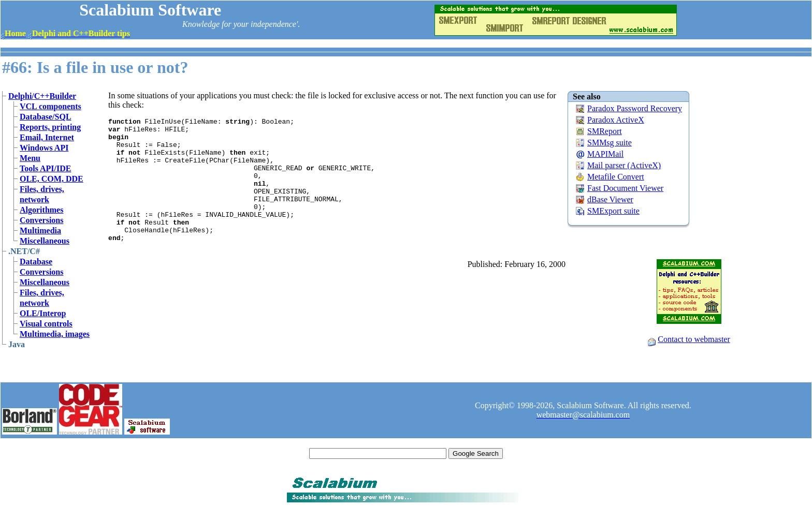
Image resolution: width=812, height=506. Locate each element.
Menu (30, 158)
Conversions (41, 220)
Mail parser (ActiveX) (624, 165)
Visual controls (46, 324)
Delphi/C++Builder (42, 96)
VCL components (50, 106)
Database (36, 262)
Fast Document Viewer (625, 188)
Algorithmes (41, 210)
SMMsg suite (610, 143)
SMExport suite (613, 211)
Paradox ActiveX (616, 120)
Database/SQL (46, 117)
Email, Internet (47, 137)
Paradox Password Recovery (635, 108)
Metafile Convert (616, 177)
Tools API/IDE (45, 168)
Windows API (44, 148)
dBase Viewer (610, 199)
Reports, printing (50, 127)
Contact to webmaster (694, 339)
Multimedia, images (55, 334)
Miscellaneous (45, 241)
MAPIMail (605, 154)
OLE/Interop (43, 313)
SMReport (605, 131)
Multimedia (40, 230)
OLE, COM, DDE (52, 179)
